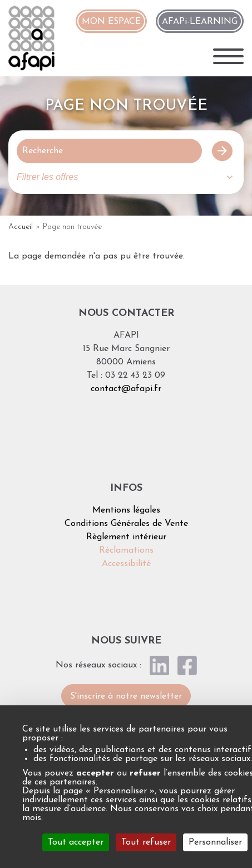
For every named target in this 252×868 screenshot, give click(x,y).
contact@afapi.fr (126, 389)
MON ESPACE (111, 22)
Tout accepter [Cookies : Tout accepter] (76, 842)
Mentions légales (126, 510)
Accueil (21, 227)
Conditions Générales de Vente (126, 524)
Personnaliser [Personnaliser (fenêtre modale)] (215, 842)
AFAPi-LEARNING (200, 22)
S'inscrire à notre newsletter (126, 696)
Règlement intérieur (126, 537)
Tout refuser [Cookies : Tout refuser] (146, 842)
